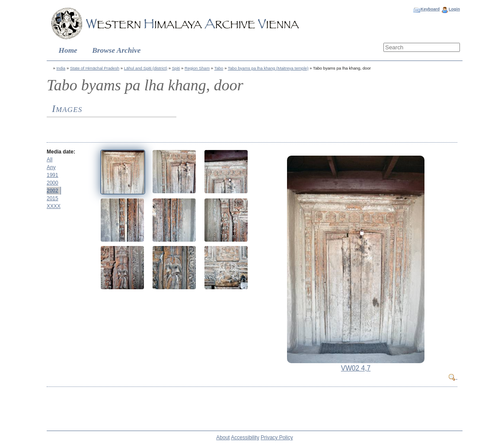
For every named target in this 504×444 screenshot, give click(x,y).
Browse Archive (116, 50)
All (49, 160)
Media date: (61, 152)
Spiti (176, 68)
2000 (53, 183)
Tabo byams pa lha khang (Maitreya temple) (268, 68)
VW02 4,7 (356, 368)
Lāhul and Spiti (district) (146, 68)
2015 (53, 198)
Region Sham (197, 68)
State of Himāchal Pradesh (95, 68)
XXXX (54, 206)
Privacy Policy (277, 438)
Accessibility (245, 438)
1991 (53, 175)
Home (68, 50)
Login (454, 9)
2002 (53, 191)
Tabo (219, 68)
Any (51, 167)
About (223, 438)
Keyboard (430, 9)
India (61, 68)
